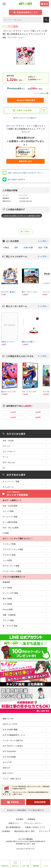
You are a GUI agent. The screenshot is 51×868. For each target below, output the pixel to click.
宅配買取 (15, 802)
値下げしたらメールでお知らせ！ (25, 118)
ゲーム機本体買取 (10, 522)
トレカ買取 (7, 560)
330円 (38, 412)
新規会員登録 (40, 802)
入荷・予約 (25, 866)
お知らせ (6, 768)
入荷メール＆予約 (24, 110)
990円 (38, 417)
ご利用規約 (6, 831)
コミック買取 (8, 511)
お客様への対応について (35, 827)
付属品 (6, 247)
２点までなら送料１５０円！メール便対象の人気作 (22, 216)
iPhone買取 (8, 609)
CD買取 (6, 533)
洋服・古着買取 (9, 615)
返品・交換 (43, 247)
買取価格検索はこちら (26, 12)
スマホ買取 (7, 604)
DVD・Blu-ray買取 (10, 528)
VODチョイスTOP (10, 724)
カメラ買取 (7, 588)
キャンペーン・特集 (11, 481)
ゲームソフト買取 (10, 517)
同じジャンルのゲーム (27, 256)
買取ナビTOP (8, 719)
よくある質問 (27, 241)
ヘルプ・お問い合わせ (12, 779)
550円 (13, 417)
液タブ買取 (7, 599)
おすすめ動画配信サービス (14, 735)
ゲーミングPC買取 (10, 593)
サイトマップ (45, 831)
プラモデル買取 (9, 555)
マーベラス (23, 195)
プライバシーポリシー (33, 823)
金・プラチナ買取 (10, 626)
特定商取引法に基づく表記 (25, 844)
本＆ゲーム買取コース (12, 500)
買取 (46, 4)
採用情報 (31, 819)
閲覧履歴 (36, 866)
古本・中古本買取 (10, 506)
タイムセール (8, 487)
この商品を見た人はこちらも (27, 356)
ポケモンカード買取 (11, 566)
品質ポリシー (14, 823)
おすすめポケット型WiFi (13, 746)
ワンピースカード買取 (12, 571)
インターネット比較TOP (13, 740)
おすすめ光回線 (9, 757)
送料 (16, 247)
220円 (13, 412)
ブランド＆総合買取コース (14, 577)
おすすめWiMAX (9, 751)
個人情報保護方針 (13, 827)
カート (46, 866)
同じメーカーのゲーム (27, 306)
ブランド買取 (8, 620)
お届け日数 (28, 247)
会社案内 (20, 819)
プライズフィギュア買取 (13, 549)
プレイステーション (16, 37)
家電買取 (6, 582)
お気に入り (15, 866)
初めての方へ (8, 773)
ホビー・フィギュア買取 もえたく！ (18, 538)
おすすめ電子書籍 (10, 729)
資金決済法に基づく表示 (25, 831)
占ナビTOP (7, 762)
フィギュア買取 (9, 544)
